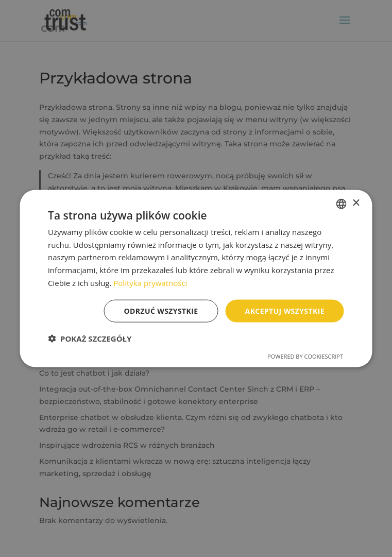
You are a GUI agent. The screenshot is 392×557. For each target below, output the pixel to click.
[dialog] (196, 278)
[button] (90, 339)
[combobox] (342, 204)
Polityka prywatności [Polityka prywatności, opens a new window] (150, 282)
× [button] (356, 203)
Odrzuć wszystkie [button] (161, 310)
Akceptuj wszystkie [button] (285, 310)
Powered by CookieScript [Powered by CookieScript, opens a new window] (305, 356)
